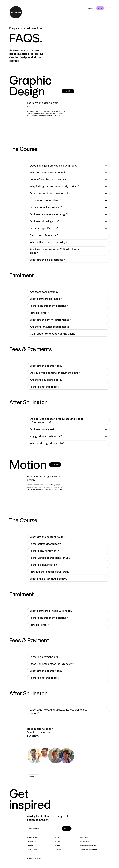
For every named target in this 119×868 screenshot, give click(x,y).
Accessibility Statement (89, 846)
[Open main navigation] (108, 8)
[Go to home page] (15, 13)
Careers (30, 846)
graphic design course (53, 111)
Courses (90, 8)
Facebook (57, 850)
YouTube (57, 846)
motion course (39, 485)
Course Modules (33, 850)
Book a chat (34, 777)
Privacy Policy (85, 837)
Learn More (68, 91)
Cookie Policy (85, 841)
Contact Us (31, 841)
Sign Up (67, 828)
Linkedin (57, 841)
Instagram (57, 837)
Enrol (100, 8)
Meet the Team (33, 837)
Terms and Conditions (89, 850)
